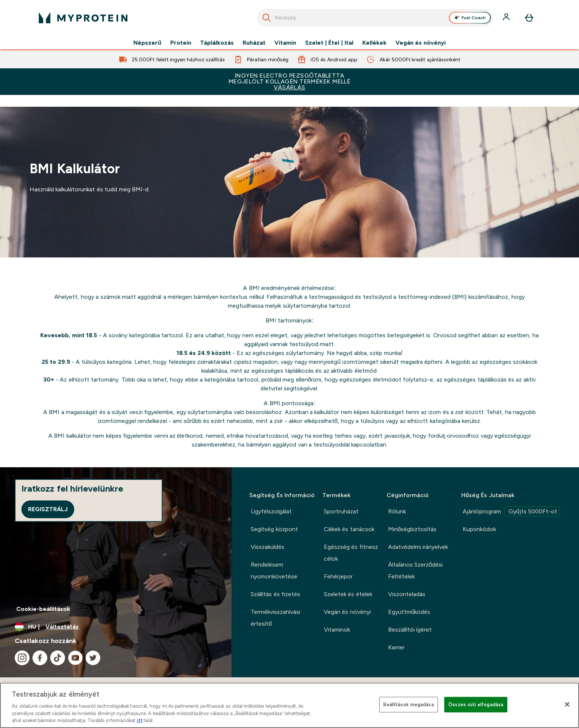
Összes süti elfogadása (476, 705)
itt (140, 720)
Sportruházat (341, 511)
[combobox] (375, 18)
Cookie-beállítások (43, 609)
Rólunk (397, 511)
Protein (181, 43)
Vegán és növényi (421, 43)
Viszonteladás (407, 594)
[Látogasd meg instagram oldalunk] (22, 658)
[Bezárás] (567, 704)
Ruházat (254, 43)
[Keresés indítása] (267, 18)
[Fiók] (507, 18)
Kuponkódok (479, 529)
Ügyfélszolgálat (271, 511)
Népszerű (147, 43)
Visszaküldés (268, 547)
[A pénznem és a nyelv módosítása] (116, 627)
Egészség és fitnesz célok (351, 553)
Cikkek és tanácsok (349, 529)
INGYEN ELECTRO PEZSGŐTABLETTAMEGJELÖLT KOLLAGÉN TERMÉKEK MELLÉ (289, 81)
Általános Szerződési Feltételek (415, 570)
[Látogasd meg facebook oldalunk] (40, 658)
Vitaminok (337, 630)
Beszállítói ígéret (410, 630)
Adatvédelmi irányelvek (418, 547)
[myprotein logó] (83, 18)
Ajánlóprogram (511, 511)
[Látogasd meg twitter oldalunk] (93, 658)
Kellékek (374, 43)
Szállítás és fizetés (275, 594)
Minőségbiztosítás (412, 529)
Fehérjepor (338, 576)
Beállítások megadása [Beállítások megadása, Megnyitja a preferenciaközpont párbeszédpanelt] (408, 705)
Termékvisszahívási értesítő (275, 618)
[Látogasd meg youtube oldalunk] (75, 658)
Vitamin (285, 43)
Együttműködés (409, 612)
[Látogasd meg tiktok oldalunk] (58, 658)
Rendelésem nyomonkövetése (274, 570)
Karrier (396, 647)
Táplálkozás (217, 43)
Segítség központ (274, 529)
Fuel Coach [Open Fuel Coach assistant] (470, 18)
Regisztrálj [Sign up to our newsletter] (48, 509)
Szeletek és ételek (348, 594)
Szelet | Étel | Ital (329, 43)
